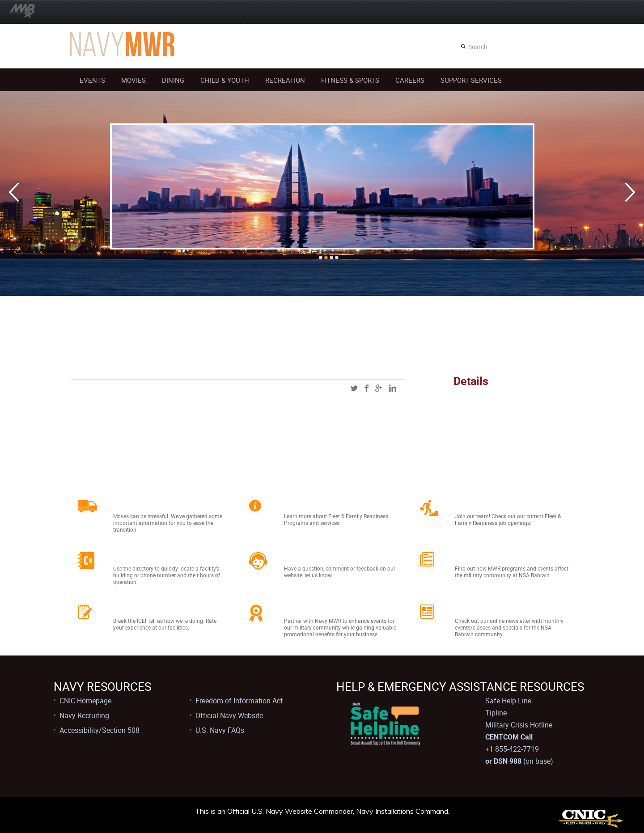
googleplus (379, 388)
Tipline (496, 713)
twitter (354, 388)
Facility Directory (153, 557)
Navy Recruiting (84, 715)
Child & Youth (225, 80)
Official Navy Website (229, 715)
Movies (133, 80)
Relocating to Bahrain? (167, 505)
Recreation (285, 80)
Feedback (136, 609)
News (468, 557)
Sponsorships (316, 609)
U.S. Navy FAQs (220, 730)
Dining (173, 80)
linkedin (393, 388)
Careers (410, 80)
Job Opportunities (498, 505)
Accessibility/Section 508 (100, 730)
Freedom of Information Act (239, 701)
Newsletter (481, 609)
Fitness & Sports (350, 80)
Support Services (471, 80)
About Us (306, 505)
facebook (366, 388)
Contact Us (311, 557)
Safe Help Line (508, 701)
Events (92, 80)
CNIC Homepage (85, 701)
